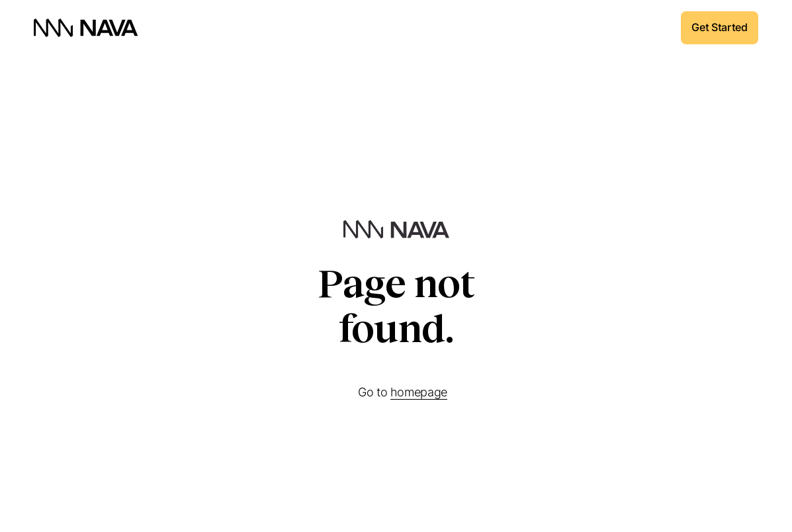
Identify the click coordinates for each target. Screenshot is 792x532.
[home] (86, 28)
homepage (419, 392)
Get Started (719, 27)
